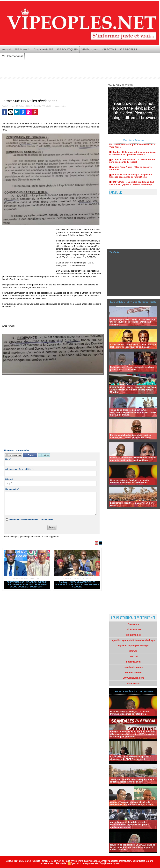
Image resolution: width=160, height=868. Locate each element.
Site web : (10, 479)
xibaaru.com (133, 683)
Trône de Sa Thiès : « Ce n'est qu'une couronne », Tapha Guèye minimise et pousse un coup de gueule (133, 412)
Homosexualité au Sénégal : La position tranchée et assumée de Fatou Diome (131, 178)
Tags (102, 863)
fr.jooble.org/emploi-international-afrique (133, 640)
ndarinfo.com (133, 662)
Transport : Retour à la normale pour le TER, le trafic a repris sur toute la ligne (132, 781)
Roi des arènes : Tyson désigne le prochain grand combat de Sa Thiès (132, 368)
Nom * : (9, 459)
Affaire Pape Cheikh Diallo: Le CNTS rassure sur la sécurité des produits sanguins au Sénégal (133, 322)
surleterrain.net (133, 672)
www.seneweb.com (133, 678)
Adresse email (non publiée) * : (19, 469)
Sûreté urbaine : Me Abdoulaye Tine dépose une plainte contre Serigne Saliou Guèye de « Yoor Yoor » (27, 585)
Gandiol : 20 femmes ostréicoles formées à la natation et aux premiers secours (77, 585)
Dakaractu (133, 624)
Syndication (76, 863)
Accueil (7, 50)
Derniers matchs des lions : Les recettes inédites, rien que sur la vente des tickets (131, 436)
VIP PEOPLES (129, 50)
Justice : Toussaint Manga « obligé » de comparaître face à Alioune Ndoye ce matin (132, 803)
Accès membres (47, 863)
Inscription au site (90, 863)
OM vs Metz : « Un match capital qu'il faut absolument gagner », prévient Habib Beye (132, 185)
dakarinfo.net (133, 635)
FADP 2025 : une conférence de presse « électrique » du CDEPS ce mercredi (131, 758)
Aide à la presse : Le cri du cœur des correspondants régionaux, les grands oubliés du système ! (129, 825)
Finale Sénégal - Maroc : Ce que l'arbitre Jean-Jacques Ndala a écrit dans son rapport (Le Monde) (133, 390)
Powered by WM (112, 863)
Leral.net (133, 656)
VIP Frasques (90, 50)
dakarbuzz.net (133, 629)
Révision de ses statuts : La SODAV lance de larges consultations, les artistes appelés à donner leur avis (133, 847)
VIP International (12, 56)
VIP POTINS (109, 50)
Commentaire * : (13, 489)
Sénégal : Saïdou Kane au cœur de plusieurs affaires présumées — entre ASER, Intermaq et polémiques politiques (133, 734)
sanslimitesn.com (133, 667)
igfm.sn (133, 651)
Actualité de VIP (43, 50)
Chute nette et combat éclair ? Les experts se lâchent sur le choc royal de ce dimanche (133, 346)
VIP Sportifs (22, 50)
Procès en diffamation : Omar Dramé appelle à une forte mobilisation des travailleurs (133, 459)
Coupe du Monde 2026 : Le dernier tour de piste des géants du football (132, 163)
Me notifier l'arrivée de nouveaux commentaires (31, 519)
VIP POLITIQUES (67, 50)
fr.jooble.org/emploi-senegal (133, 646)
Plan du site (61, 863)
